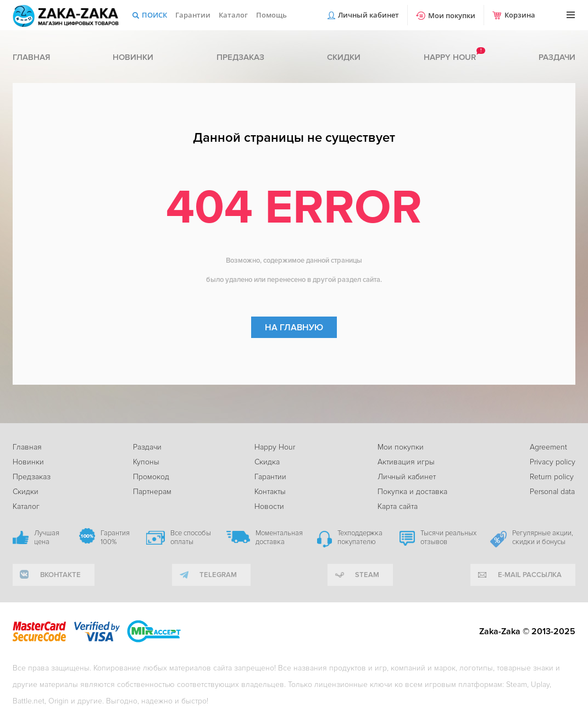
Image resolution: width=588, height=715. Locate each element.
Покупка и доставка (412, 492)
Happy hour (450, 57)
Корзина (520, 15)
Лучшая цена (47, 537)
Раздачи (557, 57)
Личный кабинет (368, 15)
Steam (367, 575)
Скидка (267, 462)
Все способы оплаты (191, 537)
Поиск (154, 15)
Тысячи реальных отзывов (448, 537)
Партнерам (152, 492)
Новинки (133, 57)
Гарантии (193, 15)
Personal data (552, 492)
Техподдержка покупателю (360, 537)
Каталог (233, 15)
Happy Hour (275, 447)
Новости (269, 506)
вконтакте (60, 575)
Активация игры (406, 462)
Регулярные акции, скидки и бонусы (543, 537)
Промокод (151, 477)
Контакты (270, 492)
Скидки (344, 57)
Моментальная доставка (279, 537)
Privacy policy (553, 462)
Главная (31, 57)
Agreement (548, 447)
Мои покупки (452, 15)
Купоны (146, 462)
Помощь (271, 15)
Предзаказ (240, 57)
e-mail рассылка (530, 575)
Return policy (552, 477)
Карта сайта (398, 506)
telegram (218, 575)
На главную (294, 328)
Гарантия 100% (115, 537)
